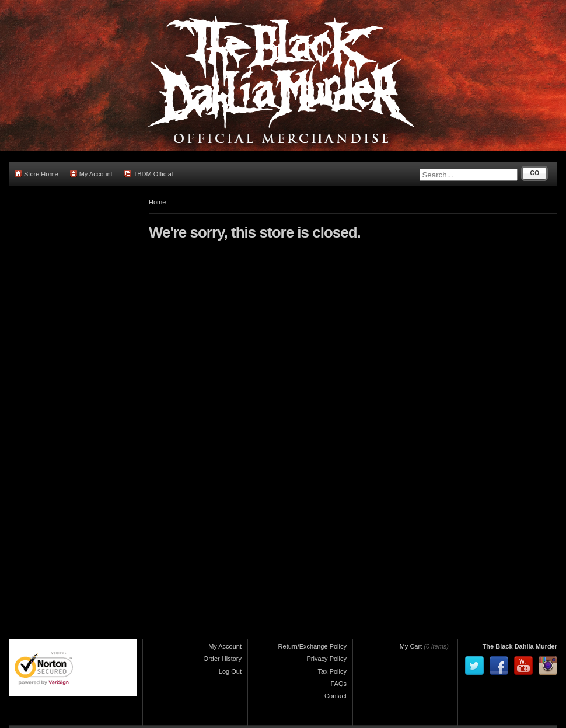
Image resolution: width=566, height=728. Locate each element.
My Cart (411, 646)
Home (157, 202)
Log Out (230, 671)
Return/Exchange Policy (312, 646)
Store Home (36, 174)
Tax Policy (332, 671)
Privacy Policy (327, 659)
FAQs (338, 684)
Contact (336, 696)
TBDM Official (149, 174)
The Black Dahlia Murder (520, 646)
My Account (91, 174)
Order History (223, 659)
